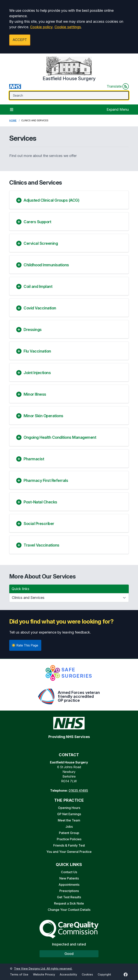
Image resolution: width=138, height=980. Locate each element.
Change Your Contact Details (69, 910)
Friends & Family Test (69, 845)
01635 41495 (78, 791)
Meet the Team (69, 820)
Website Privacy (44, 974)
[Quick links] (69, 598)
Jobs (69, 827)
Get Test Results (69, 897)
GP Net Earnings (69, 814)
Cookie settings (68, 27)
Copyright (104, 974)
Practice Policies (69, 839)
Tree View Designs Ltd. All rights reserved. (43, 969)
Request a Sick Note (69, 903)
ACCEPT (20, 40)
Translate (118, 86)
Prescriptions (69, 891)
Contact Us (69, 872)
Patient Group (69, 833)
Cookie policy (41, 27)
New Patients (69, 878)
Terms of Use (19, 974)
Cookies (87, 974)
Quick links (20, 589)
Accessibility (68, 974)
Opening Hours (69, 808)
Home (13, 120)
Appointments (69, 885)
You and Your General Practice (69, 852)
